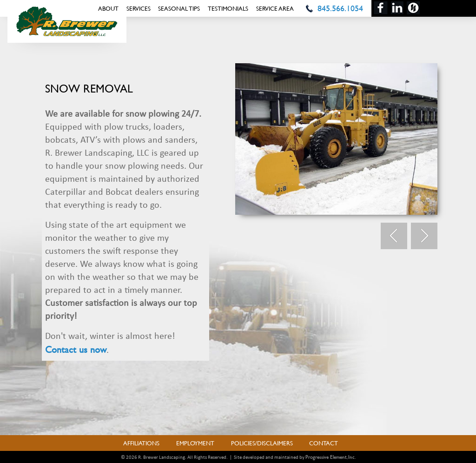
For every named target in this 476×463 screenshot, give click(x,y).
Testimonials (228, 8)
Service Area (275, 8)
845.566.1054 (340, 8)
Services (139, 8)
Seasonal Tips (179, 8)
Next (424, 236)
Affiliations (141, 443)
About (108, 8)
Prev (394, 236)
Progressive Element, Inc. (331, 457)
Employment (195, 443)
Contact (324, 443)
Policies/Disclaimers (262, 443)
